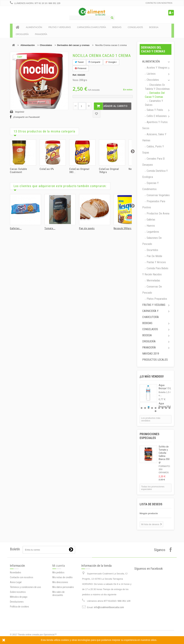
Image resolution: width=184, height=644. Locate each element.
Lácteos (151, 74)
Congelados (150, 329)
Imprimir (20, 112)
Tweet (79, 62)
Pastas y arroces (156, 262)
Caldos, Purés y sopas (153, 150)
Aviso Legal (16, 619)
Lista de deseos (151, 504)
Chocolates (46, 45)
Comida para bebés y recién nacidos (155, 271)
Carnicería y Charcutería (150, 314)
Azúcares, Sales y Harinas (154, 137)
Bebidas (147, 323)
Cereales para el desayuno (153, 162)
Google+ (111, 62)
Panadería (149, 347)
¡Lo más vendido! (152, 376)
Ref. (75, 75)
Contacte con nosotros (159, 3)
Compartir (95, 62)
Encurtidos (152, 250)
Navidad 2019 (151, 354)
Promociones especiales (150, 436)
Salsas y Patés (154, 110)
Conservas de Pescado (152, 290)
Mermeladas (153, 280)
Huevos (150, 226)
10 (156, 411)
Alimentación (28, 45)
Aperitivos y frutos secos (155, 125)
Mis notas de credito (62, 605)
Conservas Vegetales (158, 195)
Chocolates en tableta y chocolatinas (157, 87)
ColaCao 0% (47, 169)
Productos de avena (158, 213)
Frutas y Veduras (154, 305)
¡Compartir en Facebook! (27, 117)
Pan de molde (154, 256)
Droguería (149, 341)
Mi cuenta (59, 594)
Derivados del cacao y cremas (73, 45)
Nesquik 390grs (123, 228)
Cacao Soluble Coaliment (19, 171)
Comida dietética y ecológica (155, 174)
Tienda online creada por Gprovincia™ (37, 635)
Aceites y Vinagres (157, 68)
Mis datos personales (63, 615)
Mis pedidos (58, 600)
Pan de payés (87, 228)
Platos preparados (157, 299)
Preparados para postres (154, 204)
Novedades (16, 610)
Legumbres (152, 232)
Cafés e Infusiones (156, 116)
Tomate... (50, 228)
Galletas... (16, 228)
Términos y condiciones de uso (25, 624)
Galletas (151, 220)
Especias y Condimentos (150, 186)
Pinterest (81, 68)
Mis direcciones (60, 610)
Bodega (147, 335)
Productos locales (155, 360)
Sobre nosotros (18, 629)
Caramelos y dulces (154, 103)
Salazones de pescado (152, 241)
